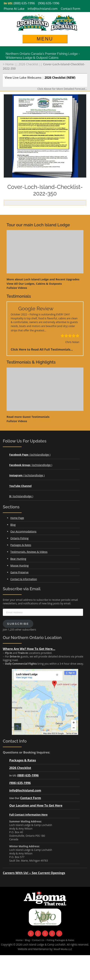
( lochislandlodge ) (30, 455)
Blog (13, 525)
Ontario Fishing (19, 538)
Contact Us (38, 940)
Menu (45, 39)
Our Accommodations (23, 531)
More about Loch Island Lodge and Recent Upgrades (43, 279)
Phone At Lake (14, 9)
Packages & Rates (21, 545)
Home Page (17, 518)
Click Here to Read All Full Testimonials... (42, 349)
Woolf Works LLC (63, 949)
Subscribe (18, 624)
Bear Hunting (18, 559)
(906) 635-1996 (49, 3)
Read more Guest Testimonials (28, 417)
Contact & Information (24, 579)
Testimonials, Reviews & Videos (29, 552)
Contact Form (70, 9)
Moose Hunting (19, 566)
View (34, 284)
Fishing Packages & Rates (60, 940)
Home (9, 64)
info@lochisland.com (43, 9)
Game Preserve (19, 572)
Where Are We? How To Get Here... (29, 649)
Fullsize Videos (17, 288)
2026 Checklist (28, 64)
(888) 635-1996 (24, 3)
